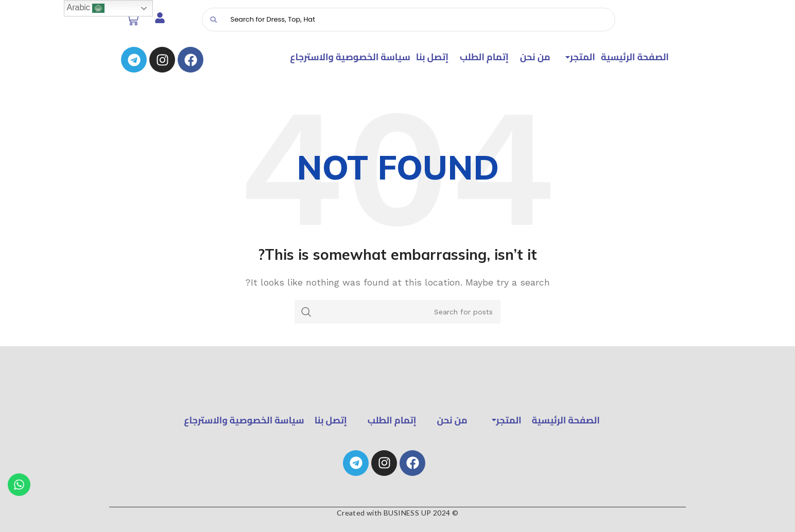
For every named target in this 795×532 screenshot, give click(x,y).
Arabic (86, 8)
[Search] (419, 20)
